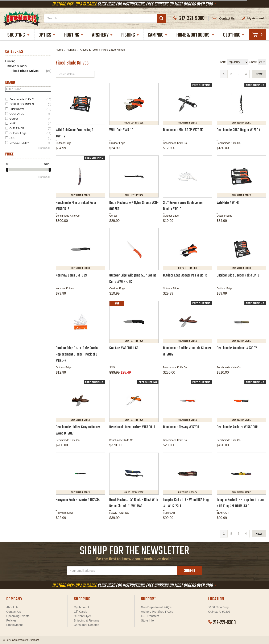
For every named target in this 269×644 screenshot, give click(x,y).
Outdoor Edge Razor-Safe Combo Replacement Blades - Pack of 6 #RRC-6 (77, 355)
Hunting (74, 35)
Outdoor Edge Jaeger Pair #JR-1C (185, 276)
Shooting (19, 35)
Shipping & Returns (86, 620)
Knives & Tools (17, 66)
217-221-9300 (222, 623)
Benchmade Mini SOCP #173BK (183, 130)
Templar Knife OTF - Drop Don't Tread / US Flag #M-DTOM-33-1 (241, 503)
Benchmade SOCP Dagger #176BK (238, 130)
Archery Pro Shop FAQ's (157, 612)
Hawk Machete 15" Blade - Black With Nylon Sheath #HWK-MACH (134, 503)
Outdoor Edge (30, 133)
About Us (12, 607)
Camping (158, 35)
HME (30, 123)
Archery (103, 35)
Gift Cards (80, 612)
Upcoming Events (18, 616)
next (259, 74)
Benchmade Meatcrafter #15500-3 (132, 427)
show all (45, 148)
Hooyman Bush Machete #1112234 (78, 500)
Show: (253, 62)
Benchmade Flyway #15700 (181, 427)
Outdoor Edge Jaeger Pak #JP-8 (238, 276)
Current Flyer (82, 616)
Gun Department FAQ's (156, 607)
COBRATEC (30, 114)
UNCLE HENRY (30, 143)
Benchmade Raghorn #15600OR (237, 427)
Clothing (234, 35)
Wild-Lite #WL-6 (228, 203)
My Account (253, 18)
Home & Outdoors (196, 35)
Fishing (130, 35)
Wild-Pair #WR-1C (121, 130)
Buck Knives (30, 109)
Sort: (223, 62)
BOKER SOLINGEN (30, 104)
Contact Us (223, 18)
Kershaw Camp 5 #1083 (71, 276)
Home (59, 50)
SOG (30, 138)
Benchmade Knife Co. (30, 99)
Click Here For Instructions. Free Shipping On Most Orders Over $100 (134, 4)
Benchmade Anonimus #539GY (237, 348)
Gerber (30, 119)
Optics (47, 35)
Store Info (147, 620)
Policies (11, 620)
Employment (15, 625)
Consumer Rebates (86, 625)
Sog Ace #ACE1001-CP (124, 348)
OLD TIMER (30, 128)
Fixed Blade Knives (31, 71)
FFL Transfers (150, 616)
